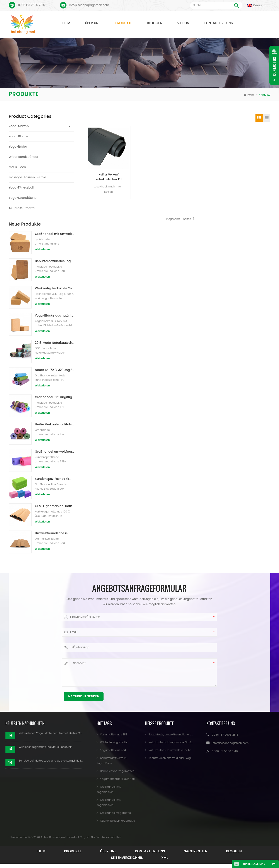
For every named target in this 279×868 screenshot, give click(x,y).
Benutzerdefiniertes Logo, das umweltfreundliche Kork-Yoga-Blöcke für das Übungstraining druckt (54, 261)
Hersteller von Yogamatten (117, 771)
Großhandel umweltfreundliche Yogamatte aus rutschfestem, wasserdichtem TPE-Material (54, 452)
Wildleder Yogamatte (114, 742)
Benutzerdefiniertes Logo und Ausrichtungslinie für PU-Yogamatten (51, 761)
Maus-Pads (17, 167)
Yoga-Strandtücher (23, 198)
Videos (183, 23)
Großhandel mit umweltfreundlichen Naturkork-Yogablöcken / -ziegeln (54, 234)
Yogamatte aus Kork (113, 750)
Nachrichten (196, 851)
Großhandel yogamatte (115, 813)
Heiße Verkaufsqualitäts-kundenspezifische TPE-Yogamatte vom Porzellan (54, 424)
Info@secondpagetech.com (89, 5)
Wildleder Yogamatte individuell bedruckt (46, 747)
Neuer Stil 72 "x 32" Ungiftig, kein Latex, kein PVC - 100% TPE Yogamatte (54, 370)
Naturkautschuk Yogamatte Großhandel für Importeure (184, 742)
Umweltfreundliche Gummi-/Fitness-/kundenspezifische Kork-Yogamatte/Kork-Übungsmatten (54, 533)
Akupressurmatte (22, 208)
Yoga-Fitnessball (21, 188)
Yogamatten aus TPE (114, 735)
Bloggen (155, 23)
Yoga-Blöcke (18, 136)
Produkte (124, 23)
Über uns (93, 23)
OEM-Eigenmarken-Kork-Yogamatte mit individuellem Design (54, 506)
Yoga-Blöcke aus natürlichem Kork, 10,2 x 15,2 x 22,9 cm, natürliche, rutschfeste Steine (54, 316)
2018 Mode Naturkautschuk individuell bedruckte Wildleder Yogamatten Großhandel (54, 343)
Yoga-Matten (19, 126)
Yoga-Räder (18, 147)
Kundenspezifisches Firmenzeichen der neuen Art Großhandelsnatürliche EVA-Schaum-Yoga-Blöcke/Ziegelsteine (54, 479)
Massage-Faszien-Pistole (27, 177)
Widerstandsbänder (24, 157)
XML (165, 858)
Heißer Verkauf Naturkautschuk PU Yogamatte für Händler (108, 177)
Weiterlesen (42, 250)
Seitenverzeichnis (127, 858)
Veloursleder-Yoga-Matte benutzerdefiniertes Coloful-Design (51, 733)
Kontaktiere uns (218, 23)
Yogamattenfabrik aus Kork (118, 779)
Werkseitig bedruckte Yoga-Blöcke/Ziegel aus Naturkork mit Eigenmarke (54, 288)
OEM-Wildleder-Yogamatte (117, 821)
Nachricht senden (84, 696)
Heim (66, 23)
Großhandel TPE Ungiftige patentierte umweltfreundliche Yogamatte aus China (54, 397)
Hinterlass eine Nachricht (254, 865)
